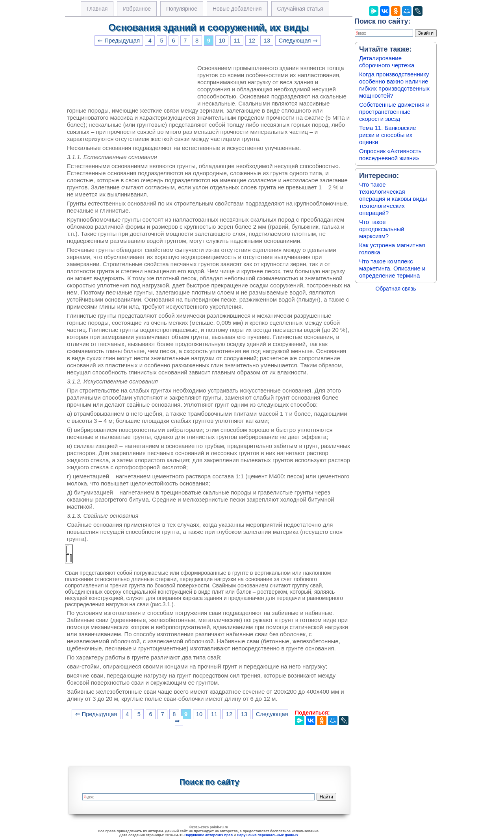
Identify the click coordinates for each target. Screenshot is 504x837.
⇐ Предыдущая (119, 41)
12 (252, 41)
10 (222, 41)
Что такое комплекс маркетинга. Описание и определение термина (392, 268)
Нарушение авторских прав (208, 835)
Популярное (182, 9)
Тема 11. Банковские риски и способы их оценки (388, 135)
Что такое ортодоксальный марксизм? (382, 229)
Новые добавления (237, 9)
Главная (97, 9)
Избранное (137, 9)
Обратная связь (396, 289)
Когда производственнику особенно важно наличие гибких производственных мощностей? (394, 85)
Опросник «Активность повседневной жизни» (390, 155)
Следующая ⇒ (298, 41)
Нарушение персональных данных (268, 835)
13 (267, 41)
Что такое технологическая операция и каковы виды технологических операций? (393, 199)
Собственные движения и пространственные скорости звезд (394, 112)
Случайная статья (300, 9)
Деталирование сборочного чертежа (387, 62)
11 (237, 41)
